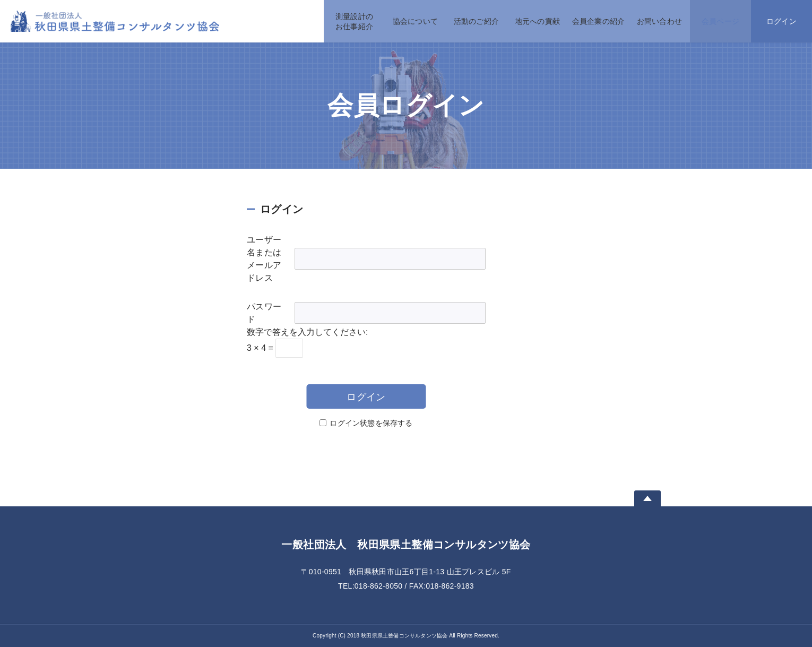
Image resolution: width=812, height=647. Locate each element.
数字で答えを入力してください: (307, 332)
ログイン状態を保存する (371, 423)
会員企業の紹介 (598, 21)
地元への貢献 (537, 21)
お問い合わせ (659, 21)
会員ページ (720, 21)
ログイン (781, 21)
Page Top (647, 498)
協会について (415, 21)
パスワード (264, 313)
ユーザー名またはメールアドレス (264, 259)
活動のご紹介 (476, 21)
